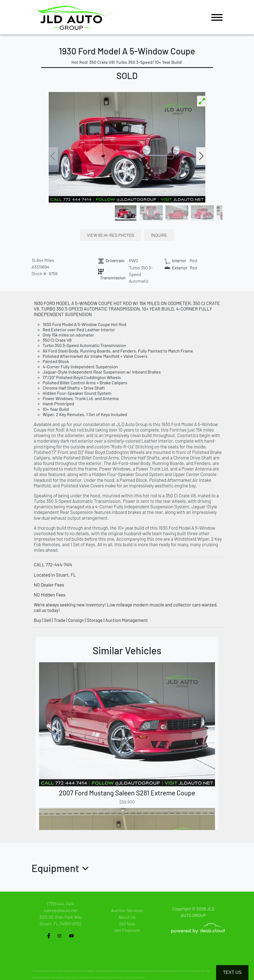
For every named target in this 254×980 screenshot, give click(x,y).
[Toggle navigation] (217, 17)
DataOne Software (116, 971)
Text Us (232, 972)
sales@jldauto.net (61, 910)
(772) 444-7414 (61, 904)
